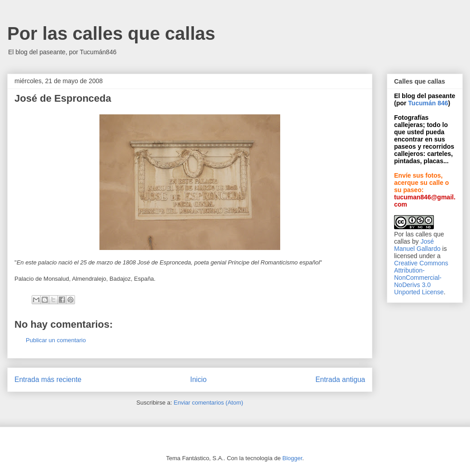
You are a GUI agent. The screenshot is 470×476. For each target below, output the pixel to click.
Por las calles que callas (111, 33)
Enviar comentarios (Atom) (208, 403)
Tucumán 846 (428, 103)
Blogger (292, 458)
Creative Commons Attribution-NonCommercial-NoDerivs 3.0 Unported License (421, 278)
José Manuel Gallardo (417, 245)
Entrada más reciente (48, 379)
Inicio (198, 379)
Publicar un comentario (56, 340)
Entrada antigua (340, 379)
